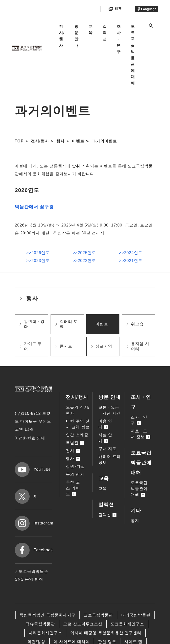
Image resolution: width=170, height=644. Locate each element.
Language (147, 9)
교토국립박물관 (98, 615)
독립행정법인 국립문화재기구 (47, 615)
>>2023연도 (38, 261)
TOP (19, 141)
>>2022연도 (84, 261)
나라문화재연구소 (45, 633)
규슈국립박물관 (40, 624)
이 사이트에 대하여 (72, 642)
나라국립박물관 (136, 615)
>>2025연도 (84, 253)
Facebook (33, 550)
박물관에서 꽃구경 (34, 207)
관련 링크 (107, 642)
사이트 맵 (133, 642)
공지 (135, 521)
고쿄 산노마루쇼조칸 (83, 624)
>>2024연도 (131, 253)
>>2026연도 (38, 253)
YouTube (33, 470)
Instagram (33, 523)
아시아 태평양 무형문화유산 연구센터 (106, 633)
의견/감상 (36, 642)
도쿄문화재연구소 (127, 624)
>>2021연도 (131, 261)
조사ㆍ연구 (119, 39)
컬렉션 (105, 33)
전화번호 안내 (30, 438)
